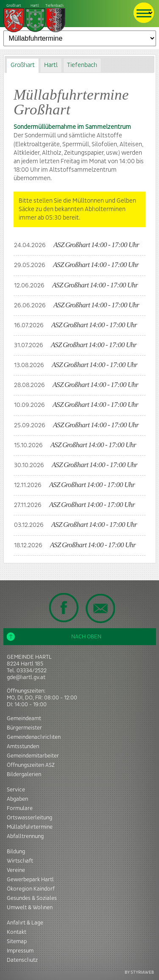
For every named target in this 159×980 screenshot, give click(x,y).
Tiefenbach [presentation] (82, 65)
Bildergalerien (24, 774)
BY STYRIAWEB (139, 972)
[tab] (22, 65)
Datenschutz (22, 960)
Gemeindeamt (24, 718)
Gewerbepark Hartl (30, 880)
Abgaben (17, 799)
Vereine (16, 870)
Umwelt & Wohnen (30, 908)
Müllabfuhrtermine (30, 827)
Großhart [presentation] (23, 65)
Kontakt (17, 932)
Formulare (20, 808)
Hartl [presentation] (51, 65)
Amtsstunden (23, 746)
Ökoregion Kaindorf (31, 889)
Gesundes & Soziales (32, 898)
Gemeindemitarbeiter (33, 756)
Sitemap (17, 941)
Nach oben (54, 637)
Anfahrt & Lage (25, 923)
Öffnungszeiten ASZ (31, 765)
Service (16, 790)
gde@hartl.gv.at (26, 677)
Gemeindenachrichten (34, 737)
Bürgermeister (24, 728)
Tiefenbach (35, 18)
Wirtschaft (20, 861)
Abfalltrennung (25, 836)
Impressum (20, 951)
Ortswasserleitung (29, 818)
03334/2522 (32, 671)
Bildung (16, 852)
